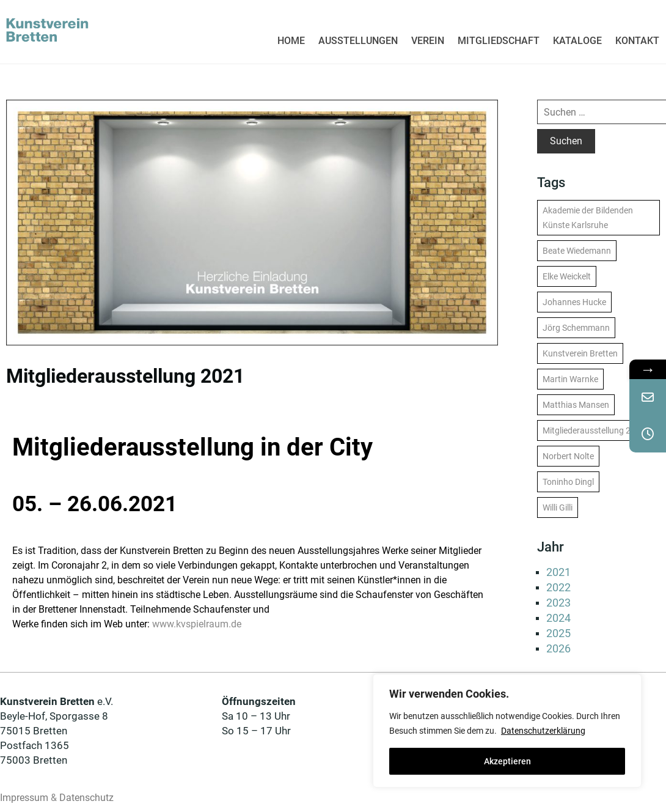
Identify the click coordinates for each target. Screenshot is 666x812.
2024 (558, 618)
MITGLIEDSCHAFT (499, 41)
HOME (291, 41)
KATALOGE (577, 41)
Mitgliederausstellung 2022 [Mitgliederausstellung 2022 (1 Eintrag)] (594, 430)
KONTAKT (637, 41)
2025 (558, 633)
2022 (558, 587)
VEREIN (428, 41)
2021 (558, 572)
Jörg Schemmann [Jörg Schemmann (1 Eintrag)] (576, 328)
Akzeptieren (507, 761)
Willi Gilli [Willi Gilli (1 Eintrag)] (558, 508)
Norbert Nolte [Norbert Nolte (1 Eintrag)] (568, 456)
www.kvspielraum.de (197, 624)
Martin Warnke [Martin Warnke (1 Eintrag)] (570, 379)
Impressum (24, 798)
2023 (558, 603)
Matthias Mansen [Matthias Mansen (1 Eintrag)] (576, 405)
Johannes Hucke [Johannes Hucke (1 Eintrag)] (574, 302)
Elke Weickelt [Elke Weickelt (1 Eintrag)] (567, 276)
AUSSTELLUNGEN (358, 41)
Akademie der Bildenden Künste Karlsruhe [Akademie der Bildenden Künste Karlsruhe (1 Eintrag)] (588, 218)
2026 (558, 648)
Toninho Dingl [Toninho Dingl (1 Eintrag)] (568, 482)
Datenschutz (86, 798)
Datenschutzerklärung (543, 731)
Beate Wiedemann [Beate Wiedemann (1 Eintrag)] (577, 251)
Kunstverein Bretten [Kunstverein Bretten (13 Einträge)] (580, 353)
